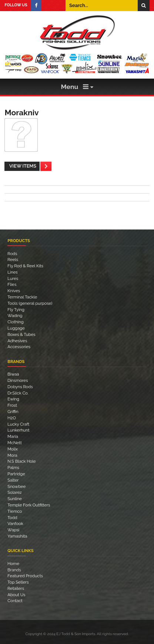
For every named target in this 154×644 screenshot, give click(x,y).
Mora (12, 455)
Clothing (15, 322)
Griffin (13, 412)
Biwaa (13, 374)
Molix (13, 449)
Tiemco (15, 511)
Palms (13, 468)
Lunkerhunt (18, 430)
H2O (12, 418)
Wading (15, 316)
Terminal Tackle (22, 297)
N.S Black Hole (21, 461)
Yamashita (17, 536)
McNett (14, 443)
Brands (14, 570)
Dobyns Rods (20, 387)
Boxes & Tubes (21, 334)
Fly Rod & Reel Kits (25, 266)
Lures (13, 278)
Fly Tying (16, 310)
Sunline (15, 499)
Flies (12, 284)
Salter (13, 480)
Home (13, 564)
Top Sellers (18, 582)
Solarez (14, 492)
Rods (12, 254)
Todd (12, 518)
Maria (13, 436)
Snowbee (16, 486)
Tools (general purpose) (30, 303)
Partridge (16, 474)
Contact (15, 601)
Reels (13, 260)
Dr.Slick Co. (18, 393)
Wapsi (13, 530)
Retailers (16, 588)
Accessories (19, 347)
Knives (14, 291)
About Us (16, 595)
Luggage (16, 328)
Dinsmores (18, 380)
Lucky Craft (18, 424)
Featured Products (25, 576)
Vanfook (15, 524)
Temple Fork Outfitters (29, 505)
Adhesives (17, 341)
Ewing (13, 399)
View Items (23, 166)
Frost (12, 405)
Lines (12, 272)
